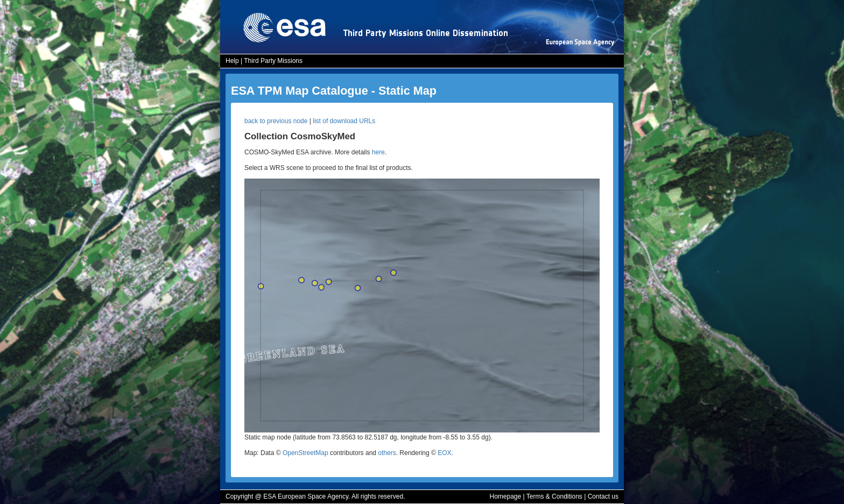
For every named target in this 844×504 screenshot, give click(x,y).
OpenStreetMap (305, 453)
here (378, 152)
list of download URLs (344, 121)
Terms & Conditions (554, 496)
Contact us (603, 496)
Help (232, 61)
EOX (444, 453)
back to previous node (276, 121)
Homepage (505, 496)
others (387, 453)
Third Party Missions (273, 61)
